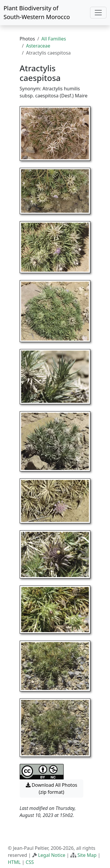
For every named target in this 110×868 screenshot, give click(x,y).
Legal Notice (52, 855)
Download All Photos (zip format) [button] (51, 789)
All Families (54, 39)
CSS (30, 862)
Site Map (87, 855)
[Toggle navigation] (98, 13)
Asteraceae (38, 46)
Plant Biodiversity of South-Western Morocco (37, 12)
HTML (14, 862)
